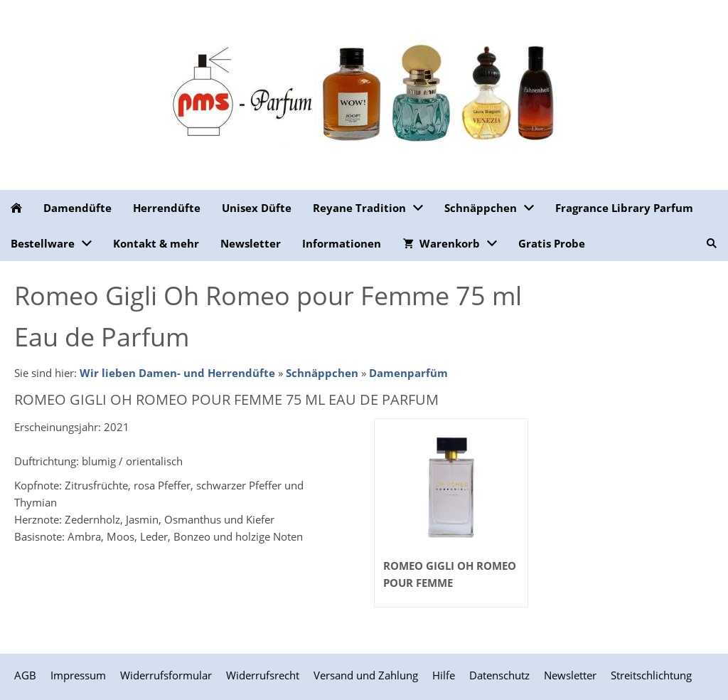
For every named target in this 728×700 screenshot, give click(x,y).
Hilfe (444, 675)
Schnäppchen (322, 373)
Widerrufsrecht (263, 675)
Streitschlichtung (651, 675)
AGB (25, 675)
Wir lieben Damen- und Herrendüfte (177, 373)
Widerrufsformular (166, 675)
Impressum (78, 675)
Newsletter (570, 675)
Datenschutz (499, 675)
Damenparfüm (408, 373)
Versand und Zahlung (366, 675)
